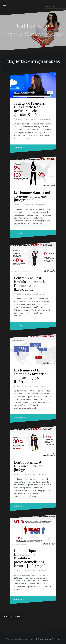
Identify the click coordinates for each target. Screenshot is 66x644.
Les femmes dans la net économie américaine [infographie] (32, 196)
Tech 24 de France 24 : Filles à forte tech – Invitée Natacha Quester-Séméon (31, 109)
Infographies (40, 205)
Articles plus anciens (12, 617)
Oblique (45, 639)
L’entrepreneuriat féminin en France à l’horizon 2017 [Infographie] (29, 284)
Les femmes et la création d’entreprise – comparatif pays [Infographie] (32, 376)
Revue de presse (44, 119)
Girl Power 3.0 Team (32, 386)
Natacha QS (29, 205)
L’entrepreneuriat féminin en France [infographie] (28, 466)
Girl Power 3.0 (33, 25)
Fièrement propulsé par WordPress (20, 639)
